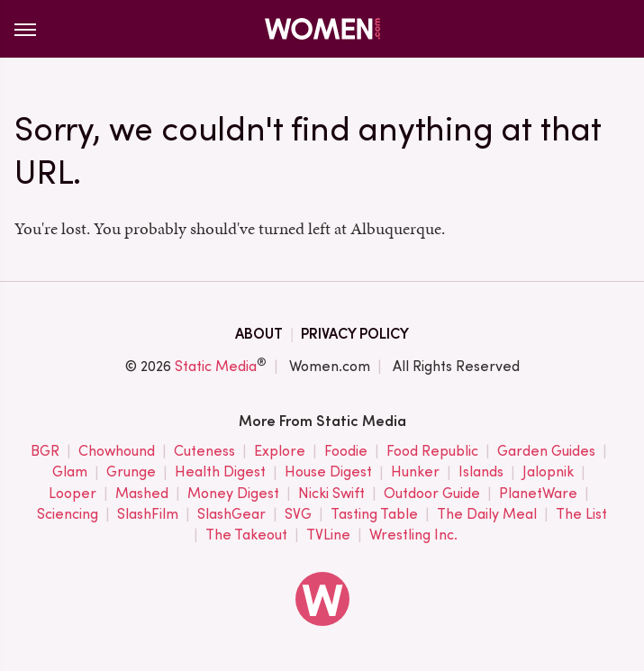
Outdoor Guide (432, 494)
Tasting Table (374, 515)
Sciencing (68, 515)
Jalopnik (548, 472)
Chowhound (117, 452)
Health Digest (220, 472)
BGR (45, 452)
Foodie (346, 452)
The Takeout (246, 535)
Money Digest (233, 494)
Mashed (142, 494)
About (259, 334)
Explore (280, 452)
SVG (298, 515)
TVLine (328, 535)
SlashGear (231, 515)
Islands (481, 472)
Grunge (131, 472)
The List (581, 515)
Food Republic (432, 452)
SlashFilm (148, 515)
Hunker (415, 472)
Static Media (216, 366)
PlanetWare (538, 494)
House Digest (328, 472)
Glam (70, 472)
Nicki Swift (331, 494)
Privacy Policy (355, 334)
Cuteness (204, 452)
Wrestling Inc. (413, 535)
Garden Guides (546, 452)
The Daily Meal (487, 515)
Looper (73, 494)
